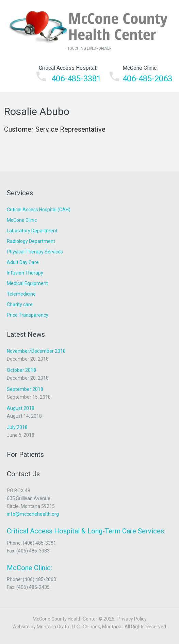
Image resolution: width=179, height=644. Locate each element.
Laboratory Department (32, 231)
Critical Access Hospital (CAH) (39, 210)
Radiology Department (31, 241)
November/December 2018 (36, 351)
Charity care (20, 304)
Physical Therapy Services (35, 252)
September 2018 (25, 389)
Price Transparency (28, 315)
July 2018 (17, 427)
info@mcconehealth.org (33, 514)
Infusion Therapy (25, 273)
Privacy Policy (132, 619)
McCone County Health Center (65, 619)
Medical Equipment (27, 283)
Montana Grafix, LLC (58, 627)
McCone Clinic (22, 220)
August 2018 (21, 408)
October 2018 (21, 370)
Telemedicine (21, 294)
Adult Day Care (23, 262)
